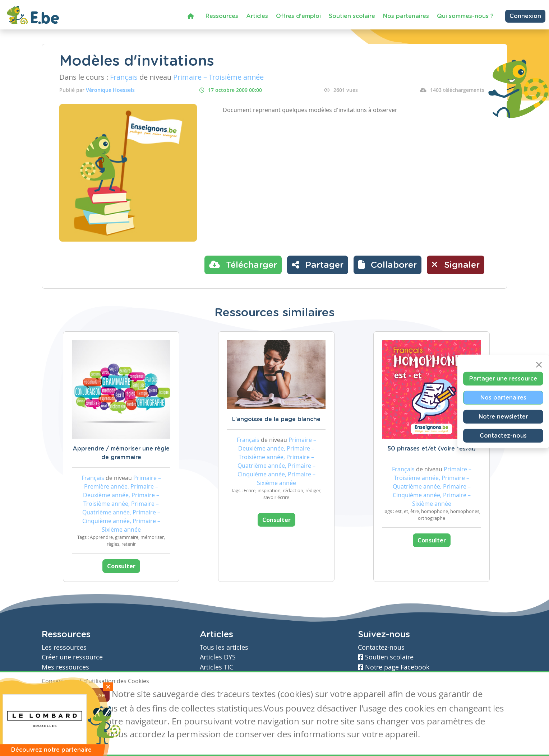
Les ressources (64, 647)
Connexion (525, 16)
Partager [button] (318, 265)
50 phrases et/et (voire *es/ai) (432, 449)
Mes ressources (65, 667)
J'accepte (58, 695)
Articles (257, 16)
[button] (387, 265)
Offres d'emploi (298, 16)
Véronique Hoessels (110, 90)
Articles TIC (216, 667)
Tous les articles (224, 647)
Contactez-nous (503, 436)
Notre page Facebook (394, 667)
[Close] (539, 365)
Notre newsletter (503, 417)
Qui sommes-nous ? (465, 16)
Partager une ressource (503, 379)
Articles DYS (218, 657)
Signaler (456, 265)
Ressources (222, 16)
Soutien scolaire (352, 16)
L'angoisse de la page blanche (276, 419)
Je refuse (93, 695)
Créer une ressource (72, 657)
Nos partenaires (406, 16)
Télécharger (243, 265)
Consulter (121, 566)
